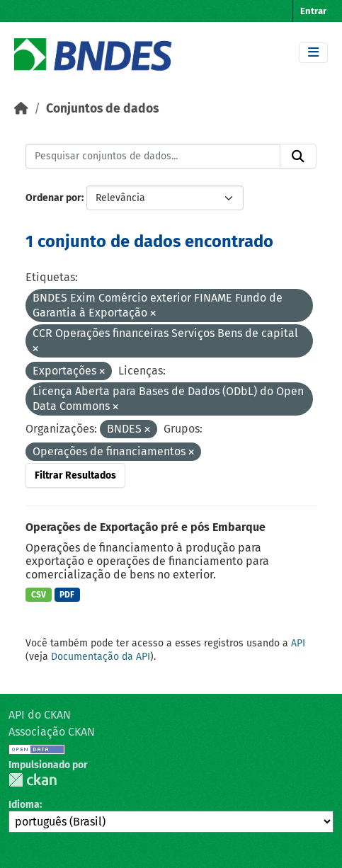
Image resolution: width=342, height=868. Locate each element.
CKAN (33, 780)
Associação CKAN (52, 732)
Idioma (24, 805)
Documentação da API (101, 657)
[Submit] (298, 156)
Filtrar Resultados (75, 475)
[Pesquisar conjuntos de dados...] (153, 156)
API (298, 643)
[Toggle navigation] (313, 53)
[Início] (21, 109)
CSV (39, 595)
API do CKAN (40, 715)
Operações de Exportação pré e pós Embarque (146, 527)
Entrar (313, 11)
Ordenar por (53, 198)
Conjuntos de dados (102, 109)
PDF (67, 595)
